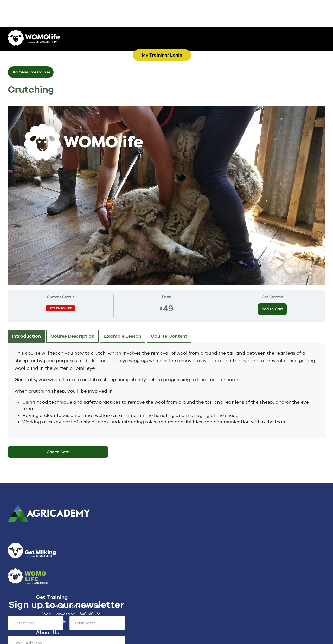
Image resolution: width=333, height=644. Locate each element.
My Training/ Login (162, 55)
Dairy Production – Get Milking (73, 606)
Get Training (52, 597)
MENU (187, 48)
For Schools (54, 622)
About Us (47, 632)
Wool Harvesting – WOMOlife (71, 614)
